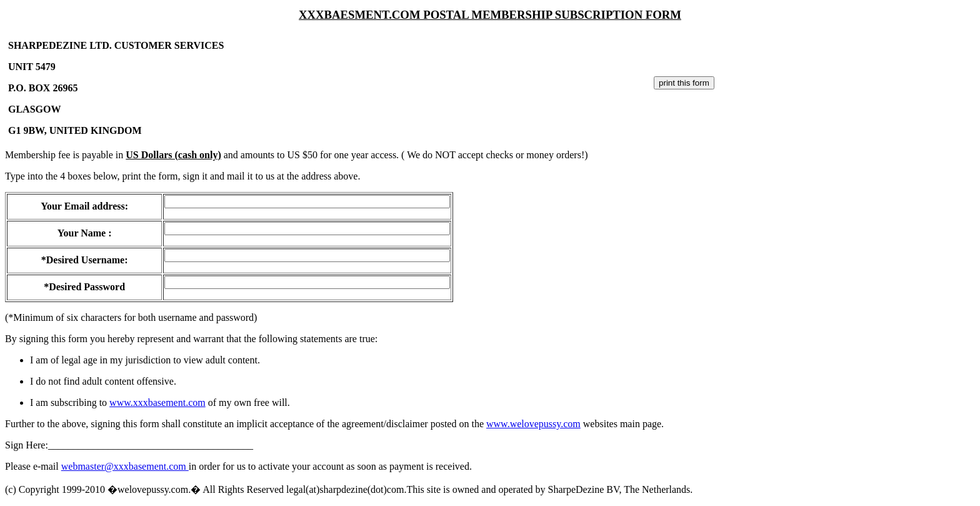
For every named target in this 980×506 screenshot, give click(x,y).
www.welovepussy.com (533, 424)
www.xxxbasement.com (157, 402)
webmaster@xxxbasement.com (125, 466)
